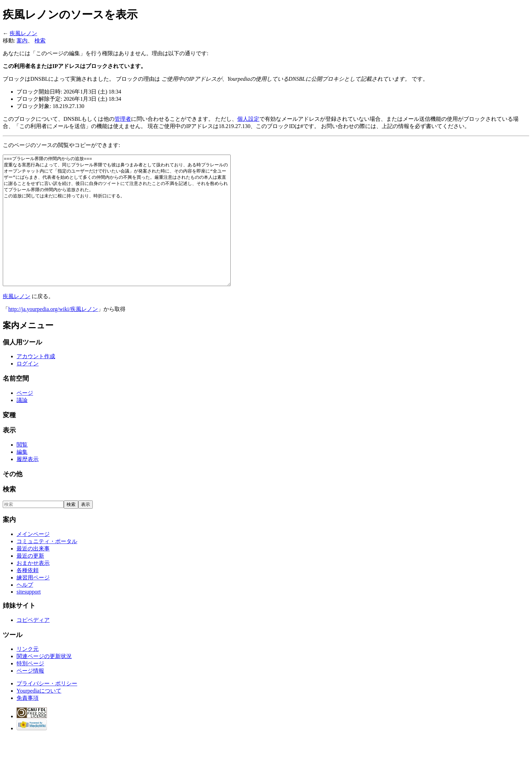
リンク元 (28, 675)
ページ (25, 419)
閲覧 (22, 471)
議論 (22, 426)
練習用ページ (33, 603)
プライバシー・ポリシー (47, 709)
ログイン (28, 389)
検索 (40, 41)
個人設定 (248, 119)
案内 (22, 41)
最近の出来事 (33, 574)
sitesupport (29, 618)
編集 (22, 478)
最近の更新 (30, 582)
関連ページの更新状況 (44, 682)
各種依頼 (28, 596)
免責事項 (28, 724)
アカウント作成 (36, 382)
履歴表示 (28, 485)
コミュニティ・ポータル (47, 567)
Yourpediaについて (39, 717)
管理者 (123, 119)
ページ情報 (30, 697)
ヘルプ (25, 611)
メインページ (33, 560)
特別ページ (30, 689)
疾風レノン (23, 33)
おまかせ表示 (33, 589)
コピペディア (33, 646)
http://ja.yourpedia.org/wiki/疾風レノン (53, 335)
